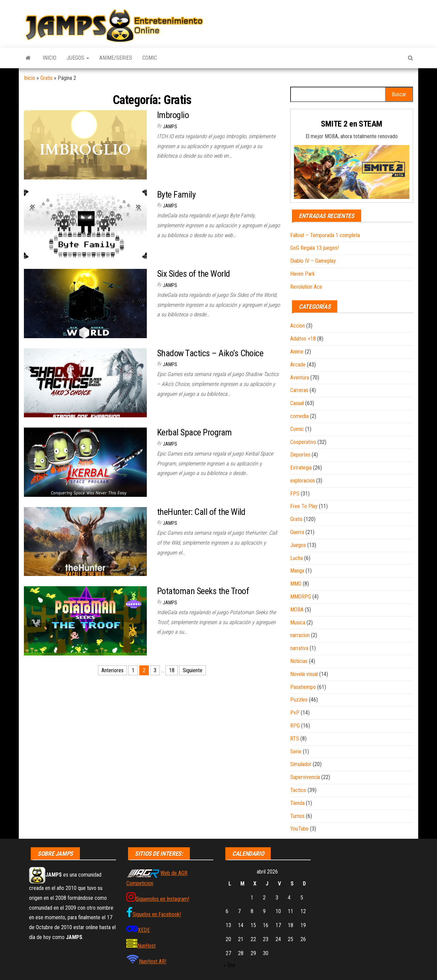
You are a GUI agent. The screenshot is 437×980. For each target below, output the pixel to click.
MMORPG (301, 597)
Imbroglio (173, 115)
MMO (296, 584)
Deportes (300, 455)
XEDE (144, 930)
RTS (295, 739)
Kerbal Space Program (194, 432)
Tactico (298, 790)
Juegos (78, 58)
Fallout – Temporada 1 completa (325, 235)
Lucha (297, 558)
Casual (297, 403)
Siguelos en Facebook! (157, 914)
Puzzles (299, 700)
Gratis (46, 78)
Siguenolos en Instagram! (162, 899)
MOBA (297, 610)
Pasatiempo (303, 687)
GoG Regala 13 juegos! (314, 248)
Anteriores (112, 670)
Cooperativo (303, 442)
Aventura (300, 378)
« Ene (229, 965)
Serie (296, 752)
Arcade (298, 365)
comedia (299, 416)
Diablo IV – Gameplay (313, 261)
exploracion (302, 481)
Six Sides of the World (194, 274)
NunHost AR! (153, 961)
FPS (295, 494)
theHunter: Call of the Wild (201, 512)
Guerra (297, 532)
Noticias (299, 661)
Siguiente (193, 670)
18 (172, 670)
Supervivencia (305, 777)
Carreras (299, 390)
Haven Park (302, 274)
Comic (150, 58)
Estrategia (301, 468)
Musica (298, 623)
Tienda (297, 803)
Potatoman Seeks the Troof (203, 591)
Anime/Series (116, 58)
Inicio (50, 58)
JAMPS (170, 127)
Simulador (301, 764)
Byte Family (176, 194)
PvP (295, 713)
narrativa (299, 648)
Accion (298, 326)
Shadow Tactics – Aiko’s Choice (210, 353)
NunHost (146, 946)
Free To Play (304, 506)
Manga (297, 571)
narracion (300, 635)
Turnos (297, 816)
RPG (295, 726)
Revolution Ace (306, 287)
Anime (297, 352)
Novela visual (304, 674)
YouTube (299, 829)
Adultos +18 (303, 339)
